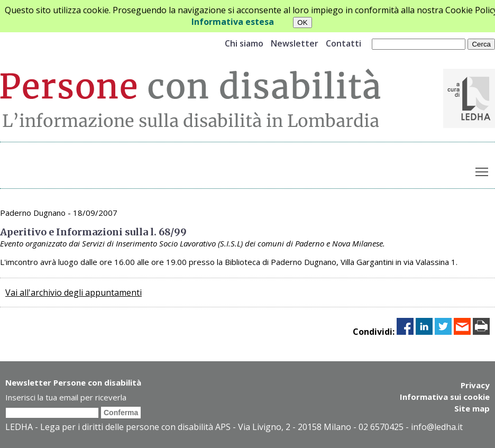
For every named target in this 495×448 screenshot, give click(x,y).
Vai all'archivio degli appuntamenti (74, 292)
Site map (472, 408)
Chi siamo (244, 43)
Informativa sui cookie (445, 397)
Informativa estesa (233, 22)
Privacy (475, 385)
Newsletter (295, 43)
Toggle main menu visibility (483, 170)
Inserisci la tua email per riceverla (66, 397)
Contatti (343, 43)
